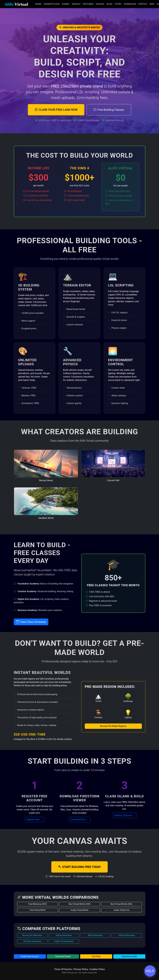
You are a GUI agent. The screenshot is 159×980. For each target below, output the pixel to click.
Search (76, 4)
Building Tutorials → (124, 815)
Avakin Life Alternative (64, 941)
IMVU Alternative (95, 935)
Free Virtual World (37, 910)
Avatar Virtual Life (122, 910)
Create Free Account (30, 956)
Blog (110, 4)
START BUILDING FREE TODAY (79, 867)
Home (38, 4)
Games (66, 4)
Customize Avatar (129, 956)
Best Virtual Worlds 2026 (121, 904)
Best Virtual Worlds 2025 (79, 904)
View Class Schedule (31, 622)
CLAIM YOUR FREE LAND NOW (56, 110)
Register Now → (35, 819)
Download (130, 4)
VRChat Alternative (127, 935)
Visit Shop (96, 956)
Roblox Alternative (64, 935)
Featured (88, 4)
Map (152, 4)
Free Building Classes (109, 110)
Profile (143, 4)
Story (118, 4)
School (100, 4)
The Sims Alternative (32, 941)
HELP (150, 971)
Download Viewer (63, 956)
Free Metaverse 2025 (37, 904)
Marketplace (52, 4)
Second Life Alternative (32, 935)
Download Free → (79, 819)
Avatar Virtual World (80, 910)
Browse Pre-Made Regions (113, 726)
